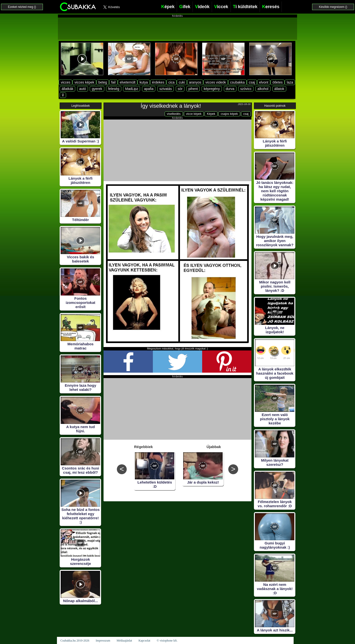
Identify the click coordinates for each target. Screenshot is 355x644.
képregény (212, 89)
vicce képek (194, 114)
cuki (182, 82)
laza (290, 82)
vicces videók (216, 82)
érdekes (158, 82)
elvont (264, 82)
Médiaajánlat (124, 641)
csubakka (237, 82)
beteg (103, 82)
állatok (279, 89)
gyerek (97, 89)
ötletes (277, 82)
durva (230, 89)
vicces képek (84, 82)
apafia (149, 89)
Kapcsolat (144, 641)
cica (171, 82)
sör (180, 89)
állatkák (67, 89)
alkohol (263, 89)
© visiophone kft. (167, 641)
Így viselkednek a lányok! (171, 106)
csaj (252, 82)
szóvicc (246, 89)
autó (82, 89)
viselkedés (174, 114)
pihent (193, 89)
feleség (114, 89)
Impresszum (103, 641)
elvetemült (128, 82)
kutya (144, 82)
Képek (211, 114)
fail (113, 82)
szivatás (166, 89)
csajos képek (229, 114)
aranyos (195, 82)
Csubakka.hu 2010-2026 (75, 641)
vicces (65, 82)
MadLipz (132, 89)
